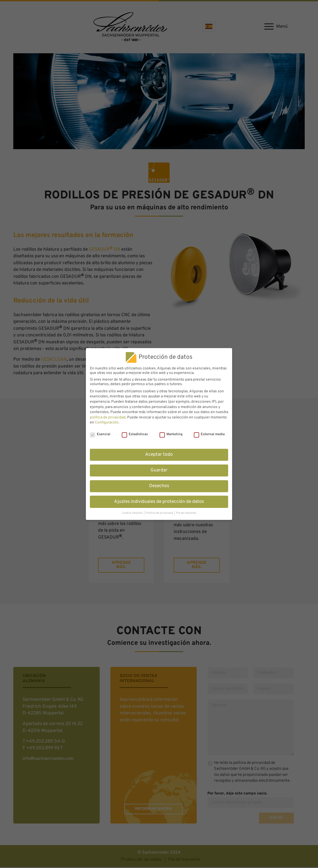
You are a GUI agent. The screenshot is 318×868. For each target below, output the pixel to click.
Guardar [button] (159, 470)
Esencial (100, 434)
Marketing (171, 434)
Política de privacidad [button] (160, 513)
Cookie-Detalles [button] (133, 513)
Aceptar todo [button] (159, 455)
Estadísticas (135, 434)
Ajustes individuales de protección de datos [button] (159, 502)
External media (209, 434)
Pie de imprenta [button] (186, 513)
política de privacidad (108, 417)
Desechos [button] (159, 486)
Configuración (107, 423)
